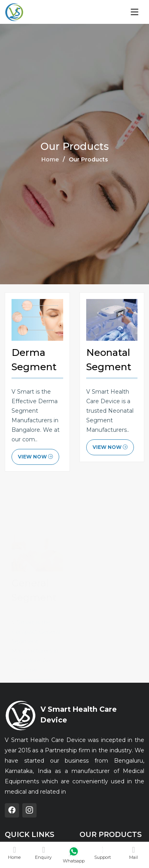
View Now (35, 457)
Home (50, 159)
